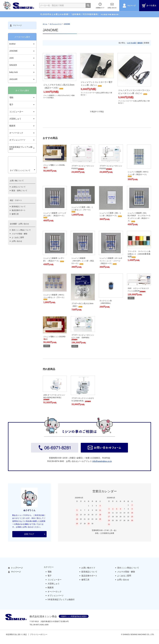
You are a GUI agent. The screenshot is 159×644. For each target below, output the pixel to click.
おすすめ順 (132, 43)
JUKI (11, 58)
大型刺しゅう (15, 119)
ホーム (45, 24)
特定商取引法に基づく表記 (16, 634)
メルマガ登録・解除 (20, 243)
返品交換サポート (19, 219)
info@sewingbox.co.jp (102, 461)
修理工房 (15, 223)
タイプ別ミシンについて (20, 179)
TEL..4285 (39, 625)
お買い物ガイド (88, 568)
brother (12, 44)
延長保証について (19, 216)
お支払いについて (19, 196)
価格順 (140, 43)
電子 (11, 105)
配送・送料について (20, 200)
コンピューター (16, 112)
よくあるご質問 (18, 247)
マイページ (16, 25)
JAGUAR (13, 79)
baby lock (14, 72)
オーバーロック (16, 133)
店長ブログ (29, 534)
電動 (11, 97)
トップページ (15, 568)
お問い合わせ (17, 250)
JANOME (67, 24)
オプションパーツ (56, 24)
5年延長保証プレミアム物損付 (21, 148)
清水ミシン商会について (21, 239)
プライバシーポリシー (39, 634)
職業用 (12, 126)
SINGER (13, 65)
